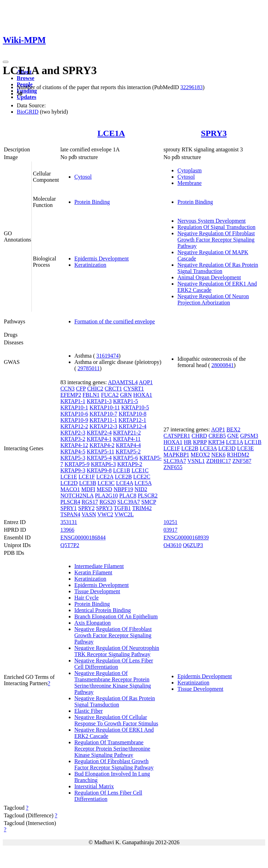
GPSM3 (249, 436)
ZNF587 (242, 461)
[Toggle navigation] (6, 62)
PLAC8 (128, 496)
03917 (170, 530)
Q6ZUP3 (193, 545)
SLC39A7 (129, 502)
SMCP (149, 502)
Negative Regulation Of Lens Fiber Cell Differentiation (114, 664)
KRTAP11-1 (103, 420)
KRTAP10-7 (103, 414)
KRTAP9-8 (99, 470)
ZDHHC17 (219, 461)
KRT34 (216, 442)
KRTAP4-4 (128, 445)
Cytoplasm (189, 170)
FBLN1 (91, 395)
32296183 (192, 87)
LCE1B (122, 470)
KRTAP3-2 (73, 439)
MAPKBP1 (176, 455)
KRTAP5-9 (77, 464)
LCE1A (111, 133)
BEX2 (233, 429)
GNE (233, 436)
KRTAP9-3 (73, 470)
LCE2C (142, 477)
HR (188, 442)
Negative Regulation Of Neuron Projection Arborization (213, 299)
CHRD (199, 436)
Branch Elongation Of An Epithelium (116, 616)
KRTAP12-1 (132, 420)
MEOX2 (200, 455)
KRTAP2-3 (73, 433)
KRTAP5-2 (128, 451)
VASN (89, 514)
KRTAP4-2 (102, 445)
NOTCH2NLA (77, 496)
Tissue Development (97, 591)
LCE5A (143, 483)
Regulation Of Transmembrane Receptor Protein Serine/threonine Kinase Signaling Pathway (112, 749)
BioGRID (28, 112)
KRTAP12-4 (133, 426)
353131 (69, 522)
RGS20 (108, 502)
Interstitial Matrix (94, 786)
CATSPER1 (177, 436)
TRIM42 (142, 508)
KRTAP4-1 (99, 439)
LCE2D (69, 483)
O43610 (172, 545)
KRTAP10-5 (135, 407)
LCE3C (106, 483)
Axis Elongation (92, 623)
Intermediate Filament (99, 566)
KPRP (200, 442)
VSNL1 (196, 461)
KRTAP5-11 (100, 451)
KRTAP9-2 (130, 464)
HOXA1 (143, 395)
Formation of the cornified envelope (115, 321)
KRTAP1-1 (73, 401)
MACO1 (70, 489)
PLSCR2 (148, 496)
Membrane (189, 183)
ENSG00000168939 (186, 537)
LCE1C (140, 470)
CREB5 (217, 436)
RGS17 (90, 502)
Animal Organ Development (209, 277)
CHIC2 (95, 389)
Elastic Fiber (88, 711)
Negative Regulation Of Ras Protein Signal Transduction (218, 268)
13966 (67, 530)
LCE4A (124, 483)
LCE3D (227, 448)
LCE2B (123, 477)
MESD (104, 489)
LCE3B (88, 483)
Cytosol (83, 177)
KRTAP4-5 (73, 451)
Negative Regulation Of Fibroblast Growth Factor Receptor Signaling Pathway (216, 240)
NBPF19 (123, 489)
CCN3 (68, 389)
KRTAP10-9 (74, 420)
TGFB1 (122, 508)
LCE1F (87, 477)
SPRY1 (69, 508)
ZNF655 (173, 467)
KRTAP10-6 (74, 414)
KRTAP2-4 (99, 433)
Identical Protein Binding (103, 610)
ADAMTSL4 (123, 382)
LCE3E (245, 448)
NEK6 (218, 455)
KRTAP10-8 (133, 414)
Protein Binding (92, 202)
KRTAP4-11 (127, 439)
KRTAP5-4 (99, 458)
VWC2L (124, 514)
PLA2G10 (106, 496)
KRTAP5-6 (126, 458)
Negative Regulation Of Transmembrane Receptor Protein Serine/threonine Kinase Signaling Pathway (113, 683)
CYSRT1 (134, 389)
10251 (170, 522)
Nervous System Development (211, 221)
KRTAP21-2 (127, 433)
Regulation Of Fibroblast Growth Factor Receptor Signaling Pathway (114, 764)
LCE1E (69, 477)
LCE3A (209, 448)
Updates (27, 97)
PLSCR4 (70, 502)
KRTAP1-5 (126, 401)
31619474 (107, 356)
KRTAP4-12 (74, 445)
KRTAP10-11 (105, 407)
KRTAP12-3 (103, 426)
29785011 (88, 368)
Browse (25, 78)
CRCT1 (113, 389)
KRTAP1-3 (99, 401)
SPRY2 (86, 508)
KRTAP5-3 (73, 458)
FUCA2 (110, 395)
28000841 (223, 365)
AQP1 (146, 382)
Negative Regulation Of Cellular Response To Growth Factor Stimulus (116, 720)
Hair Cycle (87, 598)
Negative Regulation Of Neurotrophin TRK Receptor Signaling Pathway (117, 651)
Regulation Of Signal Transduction (216, 227)
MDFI (88, 489)
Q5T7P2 (70, 545)
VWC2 (105, 514)
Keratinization (90, 265)
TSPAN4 (70, 514)
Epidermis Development (102, 259)
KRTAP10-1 (74, 407)
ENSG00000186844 (83, 537)
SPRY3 (214, 133)
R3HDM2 (238, 455)
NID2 (141, 489)
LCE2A (105, 477)
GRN (126, 395)
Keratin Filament (93, 572)
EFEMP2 (71, 395)
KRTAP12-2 (74, 426)
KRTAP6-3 (103, 464)
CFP (81, 389)
